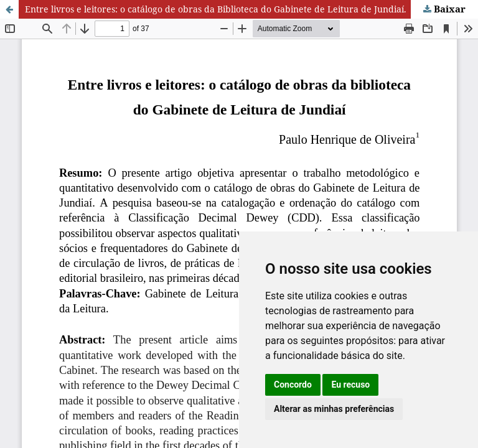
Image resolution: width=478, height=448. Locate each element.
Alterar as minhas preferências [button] (334, 409)
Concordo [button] (293, 385)
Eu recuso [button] (350, 385)
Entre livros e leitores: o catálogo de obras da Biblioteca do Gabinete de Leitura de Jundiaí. (216, 9)
